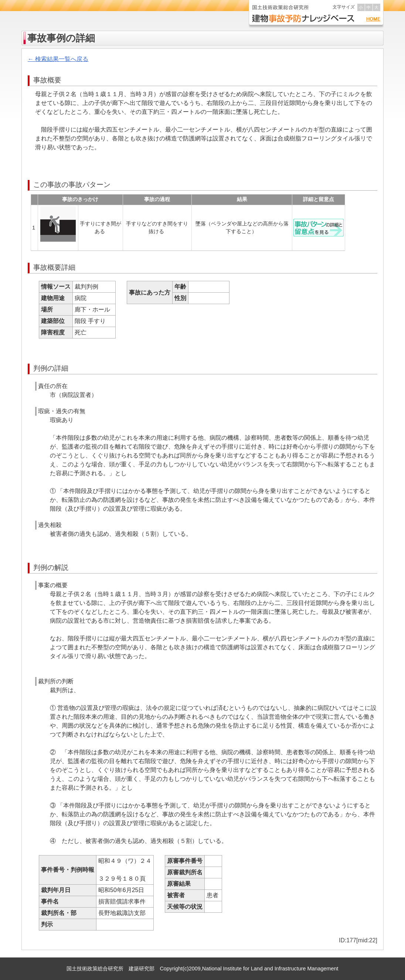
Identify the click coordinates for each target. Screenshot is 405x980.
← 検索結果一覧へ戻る (58, 59)
